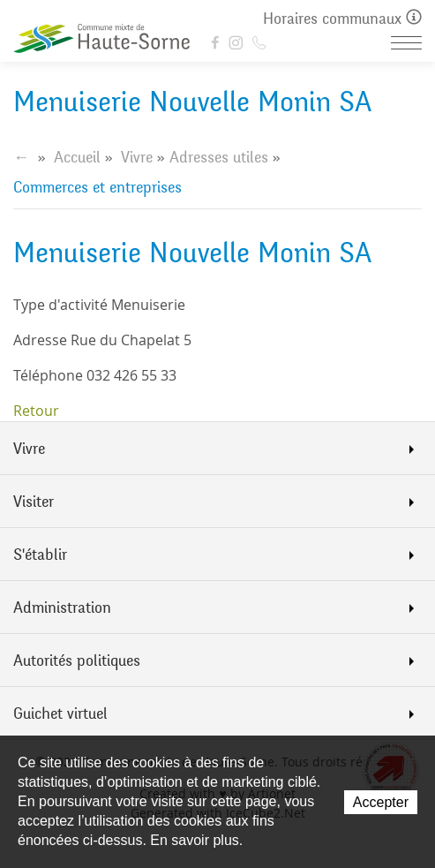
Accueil (77, 157)
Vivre (137, 157)
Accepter (381, 802)
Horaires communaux (342, 19)
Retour (36, 411)
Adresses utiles (219, 157)
